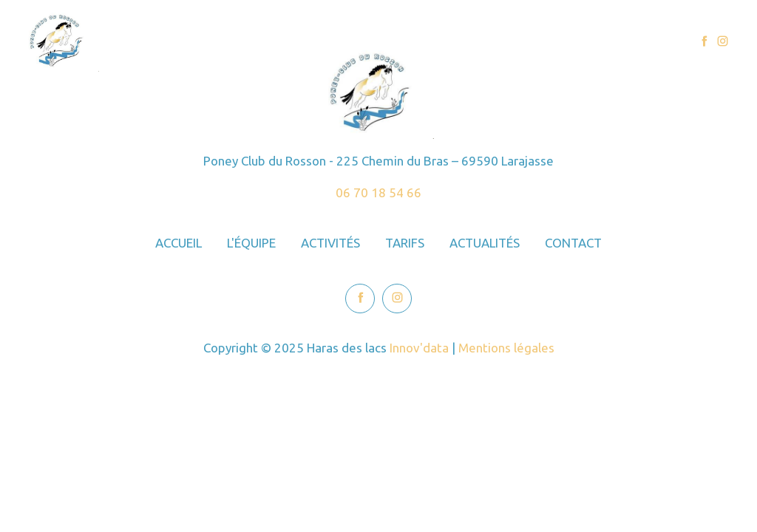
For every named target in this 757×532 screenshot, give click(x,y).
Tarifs (491, 42)
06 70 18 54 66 (378, 192)
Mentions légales (506, 348)
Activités (425, 42)
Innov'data (419, 348)
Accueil (283, 42)
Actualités (561, 42)
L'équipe (352, 42)
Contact (637, 42)
